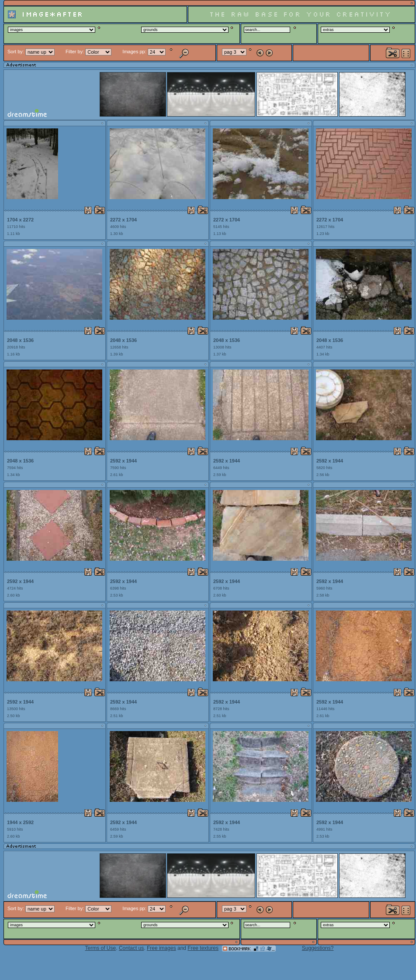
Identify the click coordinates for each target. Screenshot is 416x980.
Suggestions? (318, 948)
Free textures (203, 948)
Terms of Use (101, 948)
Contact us (131, 948)
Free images (161, 948)
